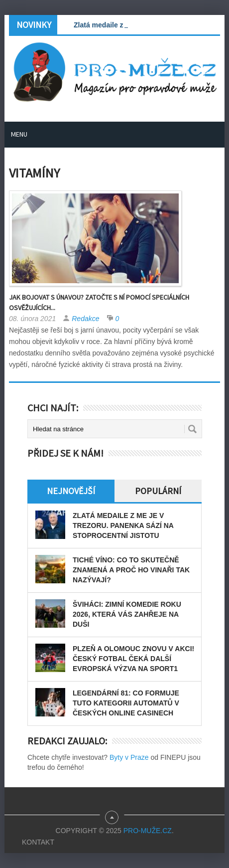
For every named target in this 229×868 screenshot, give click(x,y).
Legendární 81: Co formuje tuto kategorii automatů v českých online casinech (126, 703)
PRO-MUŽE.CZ (148, 831)
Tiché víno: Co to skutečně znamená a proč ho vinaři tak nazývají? (131, 570)
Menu (19, 134)
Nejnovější (71, 491)
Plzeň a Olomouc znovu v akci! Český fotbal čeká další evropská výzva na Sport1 (133, 659)
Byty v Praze (129, 757)
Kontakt (38, 842)
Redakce (85, 319)
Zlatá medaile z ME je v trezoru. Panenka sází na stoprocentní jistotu (123, 525)
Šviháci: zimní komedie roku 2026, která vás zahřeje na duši (127, 614)
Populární (158, 491)
